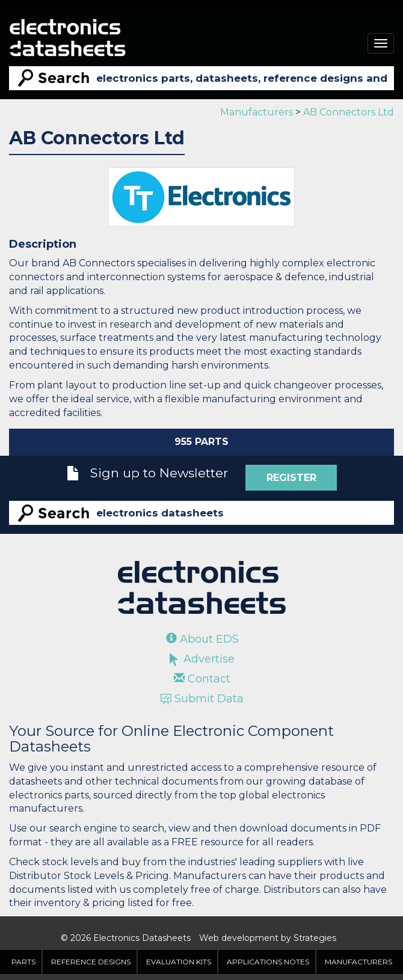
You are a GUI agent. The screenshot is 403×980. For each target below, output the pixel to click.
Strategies (315, 938)
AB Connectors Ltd (349, 112)
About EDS (202, 639)
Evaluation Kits (179, 962)
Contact (202, 679)
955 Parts (202, 442)
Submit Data (202, 699)
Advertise (202, 659)
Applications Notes (268, 962)
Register (291, 478)
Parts (23, 962)
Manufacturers (257, 112)
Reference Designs (91, 962)
